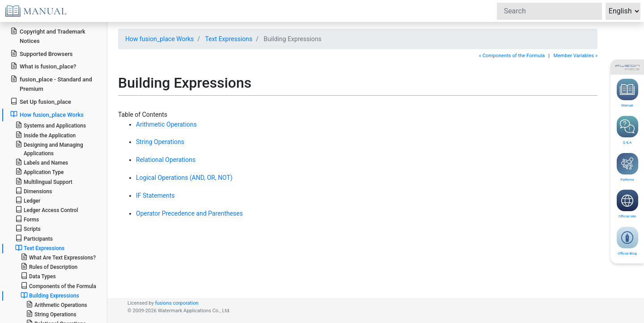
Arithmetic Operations (57, 304)
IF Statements (155, 195)
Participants (34, 238)
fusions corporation (177, 303)
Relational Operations (166, 160)
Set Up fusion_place (41, 101)
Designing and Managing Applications (49, 149)
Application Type (40, 172)
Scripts (28, 228)
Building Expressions (50, 295)
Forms (27, 219)
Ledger (28, 200)
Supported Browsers (41, 53)
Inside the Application (46, 135)
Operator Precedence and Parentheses (189, 213)
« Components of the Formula (512, 56)
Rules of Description (49, 266)
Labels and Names (42, 162)
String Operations (51, 314)
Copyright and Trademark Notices (48, 36)
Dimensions (34, 191)
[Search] (549, 11)
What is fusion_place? (43, 66)
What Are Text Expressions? (58, 257)
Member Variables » (575, 56)
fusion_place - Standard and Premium (51, 84)
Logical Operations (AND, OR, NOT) (184, 178)
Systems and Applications (51, 125)
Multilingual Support (44, 181)
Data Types (38, 276)
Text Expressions (40, 248)
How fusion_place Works (47, 114)
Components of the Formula (58, 286)
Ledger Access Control (47, 210)
